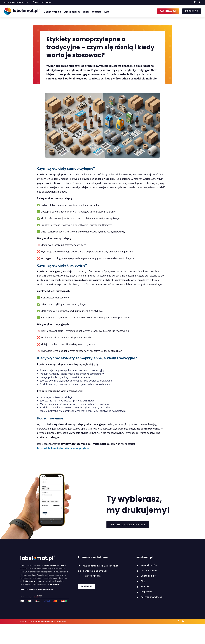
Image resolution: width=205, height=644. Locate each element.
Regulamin (146, 592)
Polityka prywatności (152, 597)
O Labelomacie (52, 12)
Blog (86, 12)
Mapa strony (62, 621)
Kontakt (96, 12)
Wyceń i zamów (149, 565)
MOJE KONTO (192, 11)
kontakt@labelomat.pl (17, 2)
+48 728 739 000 (92, 576)
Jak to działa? (72, 12)
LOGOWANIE (87, 586)
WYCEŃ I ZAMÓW (168, 11)
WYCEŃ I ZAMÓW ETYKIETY (128, 525)
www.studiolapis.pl (48, 621)
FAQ (106, 12)
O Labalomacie (149, 571)
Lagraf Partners (48, 589)
